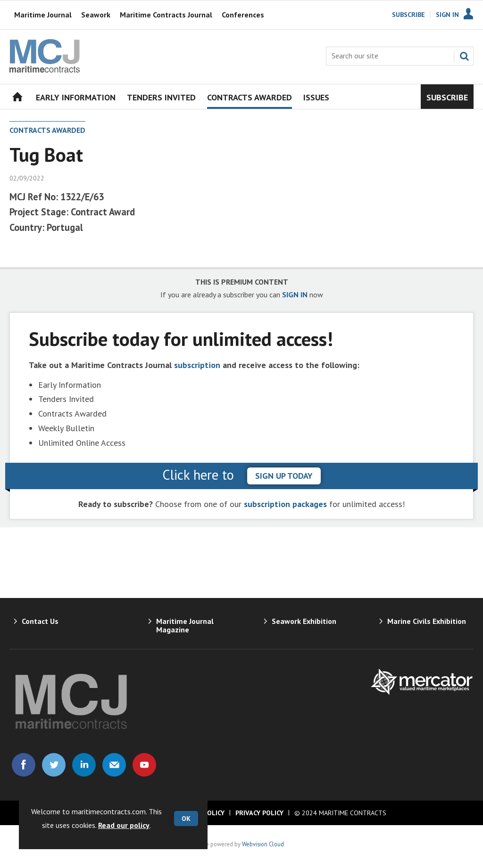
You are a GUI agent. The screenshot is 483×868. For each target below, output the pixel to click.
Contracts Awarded (47, 130)
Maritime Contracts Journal (166, 15)
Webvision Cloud (263, 844)
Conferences (243, 15)
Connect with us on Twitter (54, 765)
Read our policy (124, 825)
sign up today (284, 476)
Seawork (96, 15)
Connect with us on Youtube (144, 765)
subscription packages (285, 504)
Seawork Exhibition (304, 621)
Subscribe (408, 15)
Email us (114, 765)
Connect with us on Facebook (24, 765)
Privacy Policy (259, 813)
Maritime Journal (43, 15)
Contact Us (40, 621)
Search (464, 56)
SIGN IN (295, 295)
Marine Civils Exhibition (427, 621)
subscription (197, 365)
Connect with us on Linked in (84, 765)
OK (186, 819)
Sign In (447, 15)
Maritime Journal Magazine (185, 625)
